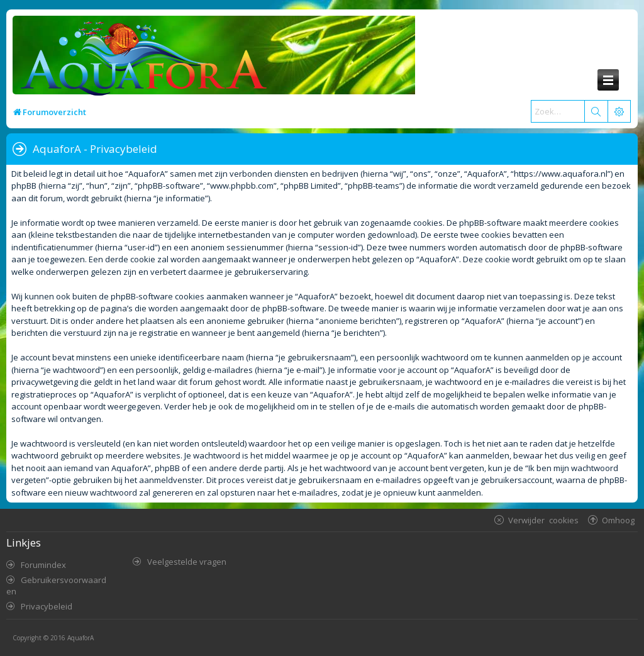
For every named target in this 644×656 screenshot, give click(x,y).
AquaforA (80, 638)
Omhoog (618, 520)
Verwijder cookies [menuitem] (543, 520)
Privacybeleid (47, 606)
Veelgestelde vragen (187, 562)
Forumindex (43, 565)
